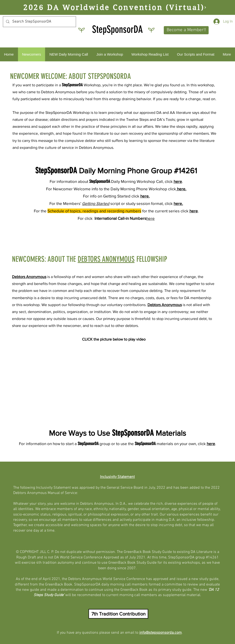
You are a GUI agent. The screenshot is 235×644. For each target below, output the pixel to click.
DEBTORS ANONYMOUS (106, 259)
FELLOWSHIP (151, 259)
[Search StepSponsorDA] (39, 22)
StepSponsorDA (117, 29)
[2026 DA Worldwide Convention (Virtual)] (115, 7)
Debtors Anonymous (29, 277)
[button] (186, 30)
